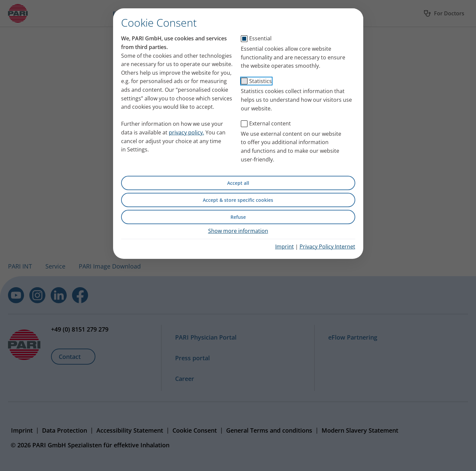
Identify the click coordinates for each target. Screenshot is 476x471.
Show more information (238, 231)
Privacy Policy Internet (327, 247)
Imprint (285, 247)
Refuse (238, 217)
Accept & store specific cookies (238, 200)
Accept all (238, 183)
